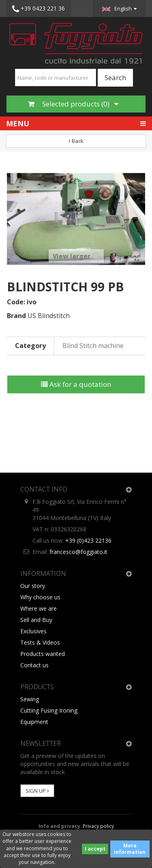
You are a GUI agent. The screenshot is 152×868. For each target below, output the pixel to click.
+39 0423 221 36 (39, 9)
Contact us (34, 665)
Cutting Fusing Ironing (49, 710)
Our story (33, 586)
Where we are (39, 608)
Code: (16, 302)
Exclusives (33, 631)
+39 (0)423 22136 (88, 540)
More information (130, 849)
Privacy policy (98, 826)
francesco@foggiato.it (78, 552)
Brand (16, 316)
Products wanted (43, 654)
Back (76, 141)
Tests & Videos (40, 642)
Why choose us (40, 597)
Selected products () (73, 104)
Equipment (34, 722)
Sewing (30, 699)
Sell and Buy (36, 620)
